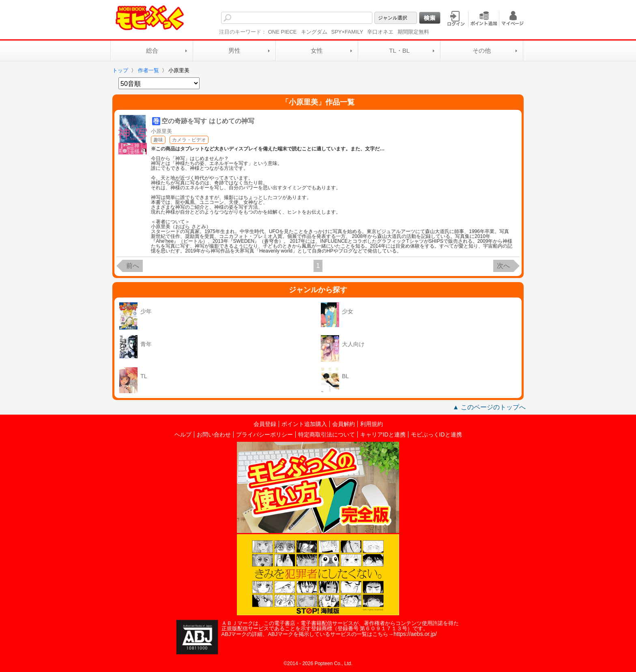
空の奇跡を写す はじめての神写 (208, 121)
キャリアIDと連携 (383, 434)
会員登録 (265, 424)
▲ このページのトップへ (489, 407)
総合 (152, 50)
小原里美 (161, 131)
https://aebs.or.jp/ (415, 634)
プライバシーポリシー (264, 434)
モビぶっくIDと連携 (436, 434)
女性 (317, 50)
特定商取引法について (327, 434)
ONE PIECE (283, 32)
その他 (482, 50)
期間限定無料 (413, 32)
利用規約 (372, 424)
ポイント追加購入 (304, 424)
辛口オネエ (380, 32)
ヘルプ (183, 434)
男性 (234, 50)
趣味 (158, 140)
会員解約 (344, 424)
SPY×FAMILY (347, 32)
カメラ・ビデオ (189, 140)
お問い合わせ (214, 434)
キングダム (314, 32)
